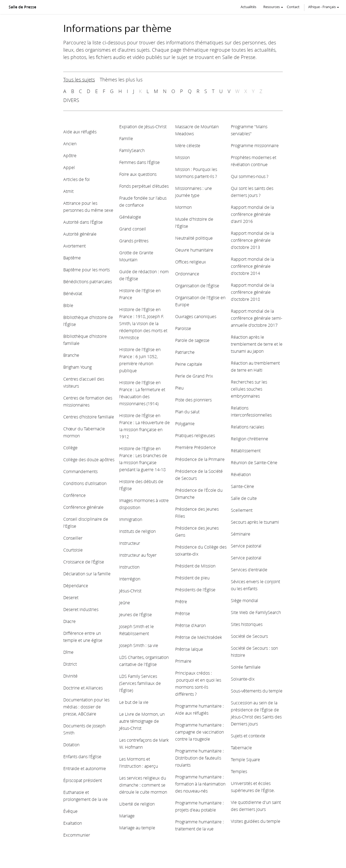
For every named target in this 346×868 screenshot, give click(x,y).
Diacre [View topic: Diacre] (69, 621)
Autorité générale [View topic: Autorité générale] (80, 234)
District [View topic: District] (70, 664)
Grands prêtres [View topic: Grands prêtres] (134, 241)
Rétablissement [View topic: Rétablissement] (246, 450)
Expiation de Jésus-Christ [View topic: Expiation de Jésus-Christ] (143, 126)
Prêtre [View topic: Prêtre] (181, 601)
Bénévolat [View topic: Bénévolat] (73, 293)
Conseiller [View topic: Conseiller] (73, 538)
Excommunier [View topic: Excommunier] (77, 835)
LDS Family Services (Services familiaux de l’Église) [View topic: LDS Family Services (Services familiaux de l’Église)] (140, 683)
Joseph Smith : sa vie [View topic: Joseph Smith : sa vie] (139, 645)
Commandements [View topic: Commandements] (80, 471)
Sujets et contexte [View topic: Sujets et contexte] (248, 736)
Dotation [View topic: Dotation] (71, 745)
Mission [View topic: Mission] (182, 157)
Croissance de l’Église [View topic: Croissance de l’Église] (84, 562)
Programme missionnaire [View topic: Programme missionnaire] (255, 145)
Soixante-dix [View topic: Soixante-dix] (243, 679)
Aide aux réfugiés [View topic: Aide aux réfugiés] (80, 132)
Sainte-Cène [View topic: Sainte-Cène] (242, 486)
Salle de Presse (22, 7)
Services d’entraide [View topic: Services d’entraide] (249, 570)
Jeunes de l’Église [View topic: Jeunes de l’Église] (136, 614)
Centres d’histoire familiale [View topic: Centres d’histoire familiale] (89, 417)
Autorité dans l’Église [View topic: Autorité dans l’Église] (83, 222)
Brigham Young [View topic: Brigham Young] (77, 367)
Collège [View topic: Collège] (70, 448)
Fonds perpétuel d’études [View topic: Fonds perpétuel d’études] (144, 186)
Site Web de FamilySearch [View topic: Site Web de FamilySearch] (256, 612)
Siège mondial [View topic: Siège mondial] (244, 600)
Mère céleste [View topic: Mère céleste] (188, 145)
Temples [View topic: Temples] (239, 771)
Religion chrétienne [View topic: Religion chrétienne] (249, 439)
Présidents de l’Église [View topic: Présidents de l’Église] (195, 590)
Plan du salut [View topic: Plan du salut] (187, 412)
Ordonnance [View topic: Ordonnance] (187, 274)
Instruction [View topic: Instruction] (129, 567)
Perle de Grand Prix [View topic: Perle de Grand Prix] (194, 376)
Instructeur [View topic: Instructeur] (130, 543)
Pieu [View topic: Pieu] (179, 388)
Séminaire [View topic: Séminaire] (241, 534)
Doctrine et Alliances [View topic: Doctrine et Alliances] (83, 688)
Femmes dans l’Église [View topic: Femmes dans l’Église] (139, 162)
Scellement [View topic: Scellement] (242, 510)
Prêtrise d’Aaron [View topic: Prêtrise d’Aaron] (190, 625)
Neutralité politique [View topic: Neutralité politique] (194, 238)
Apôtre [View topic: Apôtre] (70, 155)
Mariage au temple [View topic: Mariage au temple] (137, 828)
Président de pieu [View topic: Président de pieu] (192, 578)
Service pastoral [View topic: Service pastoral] (246, 546)
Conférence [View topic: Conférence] (74, 495)
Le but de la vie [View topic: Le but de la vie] (134, 702)
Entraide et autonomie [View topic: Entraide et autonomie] (85, 768)
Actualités (248, 7)
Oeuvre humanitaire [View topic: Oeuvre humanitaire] (194, 250)
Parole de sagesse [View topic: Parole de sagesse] (192, 340)
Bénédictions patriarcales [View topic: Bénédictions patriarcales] (88, 281)
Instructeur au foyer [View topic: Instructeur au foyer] (138, 555)
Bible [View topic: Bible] (68, 305)
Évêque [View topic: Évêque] (70, 811)
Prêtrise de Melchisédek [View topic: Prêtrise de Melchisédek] (199, 637)
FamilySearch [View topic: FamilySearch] (132, 150)
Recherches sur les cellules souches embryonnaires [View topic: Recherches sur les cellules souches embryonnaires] (249, 389)
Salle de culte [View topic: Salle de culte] (244, 498)
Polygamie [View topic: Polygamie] (185, 423)
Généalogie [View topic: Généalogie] (130, 217)
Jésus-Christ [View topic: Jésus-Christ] (130, 591)
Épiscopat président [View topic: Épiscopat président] (83, 780)
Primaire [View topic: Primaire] (183, 661)
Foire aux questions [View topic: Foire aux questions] (138, 174)
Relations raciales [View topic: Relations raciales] (247, 427)
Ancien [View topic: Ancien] (70, 143)
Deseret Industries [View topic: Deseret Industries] (81, 609)
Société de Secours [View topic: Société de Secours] (249, 636)
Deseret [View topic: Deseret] (71, 597)
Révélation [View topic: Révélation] (241, 474)
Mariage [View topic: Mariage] (127, 816)
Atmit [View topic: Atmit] (68, 191)
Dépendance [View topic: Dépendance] (76, 585)
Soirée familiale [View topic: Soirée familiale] (246, 667)
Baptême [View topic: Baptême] (72, 258)
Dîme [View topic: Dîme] (68, 652)
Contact (293, 7)
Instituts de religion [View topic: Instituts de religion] (137, 531)
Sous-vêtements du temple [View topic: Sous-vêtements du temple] (257, 691)
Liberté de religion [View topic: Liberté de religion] (137, 804)
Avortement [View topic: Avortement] (74, 246)
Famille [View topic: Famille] (126, 138)
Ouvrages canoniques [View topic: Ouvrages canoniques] (196, 316)
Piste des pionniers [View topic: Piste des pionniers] (193, 400)
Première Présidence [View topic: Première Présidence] (195, 447)
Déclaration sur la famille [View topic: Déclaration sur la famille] (87, 574)
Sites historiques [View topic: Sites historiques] (247, 624)
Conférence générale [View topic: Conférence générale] (83, 507)
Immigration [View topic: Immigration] (131, 519)
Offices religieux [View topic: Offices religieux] (191, 262)
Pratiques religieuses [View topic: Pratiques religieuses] (195, 435)
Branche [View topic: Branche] (71, 355)
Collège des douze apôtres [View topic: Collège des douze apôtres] (89, 459)
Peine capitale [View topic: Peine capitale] (189, 364)
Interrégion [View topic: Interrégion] (130, 579)
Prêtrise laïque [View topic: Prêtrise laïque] (189, 649)
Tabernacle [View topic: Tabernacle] (241, 747)
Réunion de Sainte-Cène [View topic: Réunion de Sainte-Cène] (254, 462)
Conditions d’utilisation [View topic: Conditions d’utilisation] (85, 483)
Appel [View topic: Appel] (69, 167)
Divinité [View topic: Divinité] (70, 676)
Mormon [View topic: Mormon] (183, 207)
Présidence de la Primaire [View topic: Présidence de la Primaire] (200, 459)
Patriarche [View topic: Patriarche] (185, 352)
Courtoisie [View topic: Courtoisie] (73, 550)
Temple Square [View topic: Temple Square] (245, 759)
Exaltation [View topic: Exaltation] (73, 823)
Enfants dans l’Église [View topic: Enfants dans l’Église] (82, 756)
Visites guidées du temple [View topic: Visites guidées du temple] (256, 821)
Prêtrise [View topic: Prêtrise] (183, 613)
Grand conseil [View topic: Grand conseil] (133, 229)
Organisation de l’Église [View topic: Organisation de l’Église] (197, 286)
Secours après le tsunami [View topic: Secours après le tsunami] (255, 522)
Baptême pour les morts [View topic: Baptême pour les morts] (86, 270)
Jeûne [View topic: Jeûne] (125, 603)
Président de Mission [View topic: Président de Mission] (195, 566)
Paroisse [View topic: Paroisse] (183, 328)
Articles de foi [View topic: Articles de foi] (76, 179)
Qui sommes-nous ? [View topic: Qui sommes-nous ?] (250, 176)
